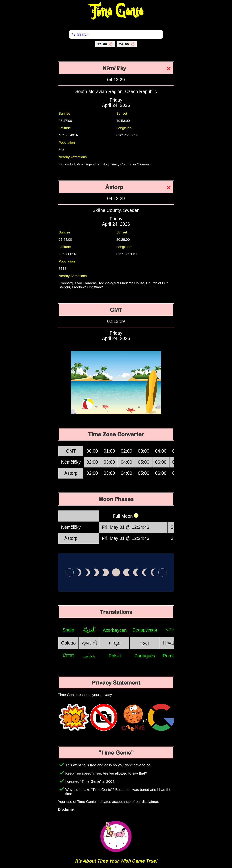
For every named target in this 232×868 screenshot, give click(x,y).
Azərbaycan (115, 630)
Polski (115, 656)
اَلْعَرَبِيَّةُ (89, 630)
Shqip (68, 630)
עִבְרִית (115, 643)
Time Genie (116, 12)
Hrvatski (171, 643)
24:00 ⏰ (127, 44)
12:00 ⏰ (105, 44)
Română (171, 656)
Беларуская (145, 630)
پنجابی (89, 656)
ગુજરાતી (89, 643)
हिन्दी (145, 643)
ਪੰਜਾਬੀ (68, 656)
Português (145, 656)
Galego (68, 643)
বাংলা (171, 629)
